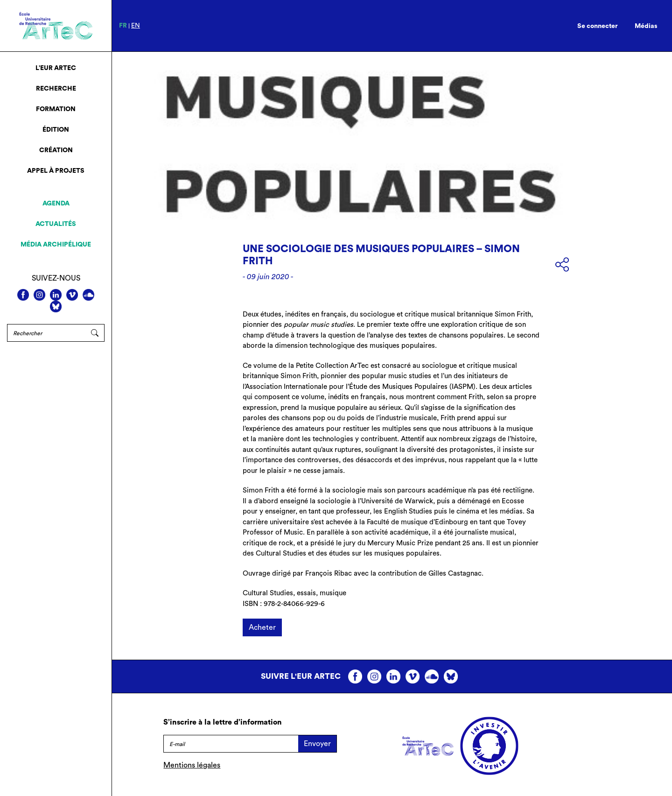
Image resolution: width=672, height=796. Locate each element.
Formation (56, 109)
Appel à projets (56, 171)
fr (123, 26)
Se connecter (598, 26)
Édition (56, 130)
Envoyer (317, 744)
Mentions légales (192, 765)
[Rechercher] (46, 333)
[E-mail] (231, 744)
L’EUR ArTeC (56, 68)
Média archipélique (56, 245)
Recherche (56, 89)
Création (56, 150)
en (136, 26)
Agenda (56, 204)
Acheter (262, 627)
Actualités (56, 224)
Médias (646, 26)
